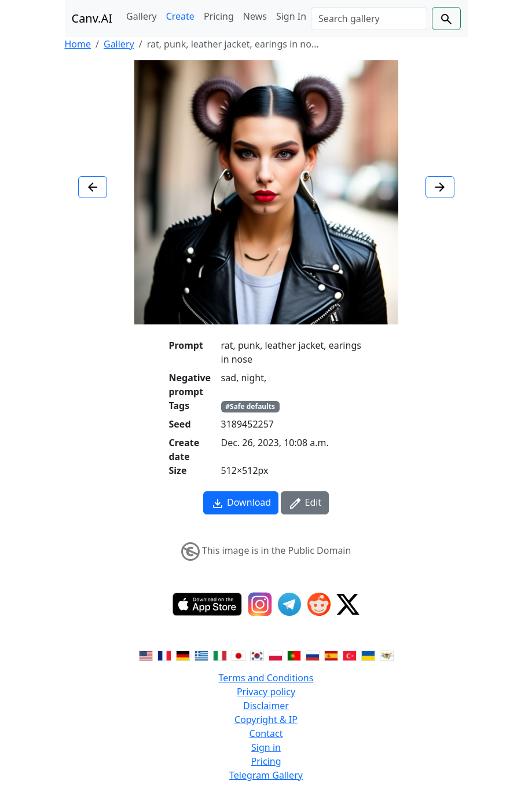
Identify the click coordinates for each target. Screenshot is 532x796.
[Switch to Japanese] (239, 655)
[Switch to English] (146, 655)
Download (241, 503)
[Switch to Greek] (201, 655)
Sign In (291, 16)
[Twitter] (348, 604)
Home (78, 44)
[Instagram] (260, 604)
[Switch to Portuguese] (294, 655)
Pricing (219, 16)
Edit (305, 503)
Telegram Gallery (266, 775)
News (255, 16)
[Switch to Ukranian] (368, 655)
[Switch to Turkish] (350, 655)
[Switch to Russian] (313, 655)
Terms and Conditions (266, 678)
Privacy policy (266, 692)
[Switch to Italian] (220, 655)
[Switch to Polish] (276, 655)
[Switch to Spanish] (331, 655)
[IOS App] (207, 604)
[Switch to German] (183, 655)
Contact (266, 733)
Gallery (142, 16)
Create (180, 16)
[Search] (369, 19)
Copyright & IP (266, 720)
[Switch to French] (164, 655)
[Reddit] (319, 604)
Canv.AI (92, 18)
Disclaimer (266, 706)
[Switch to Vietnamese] (387, 655)
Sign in (266, 747)
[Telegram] (289, 604)
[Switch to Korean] (257, 655)
